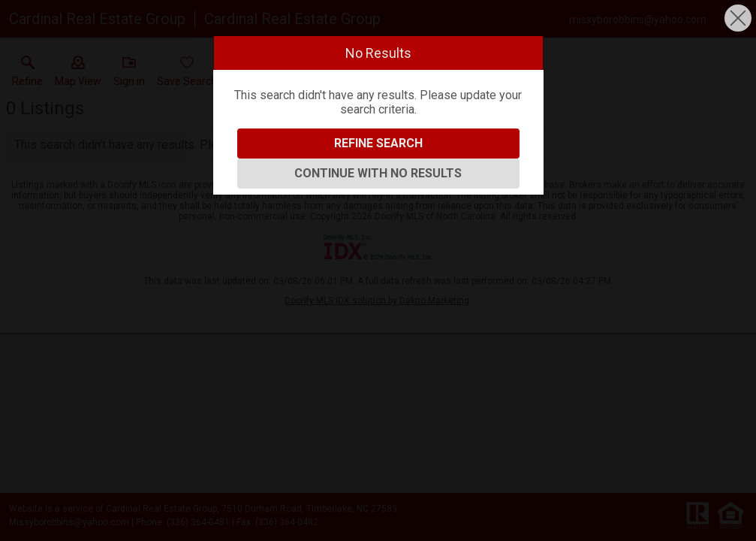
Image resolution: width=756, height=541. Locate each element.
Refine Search (378, 143)
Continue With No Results (378, 173)
